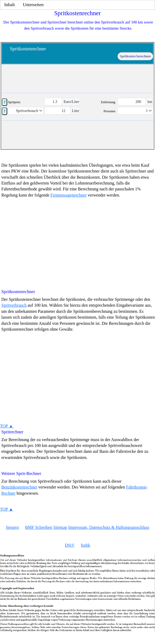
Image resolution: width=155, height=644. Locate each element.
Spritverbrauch (14, 305)
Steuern (12, 527)
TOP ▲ (7, 426)
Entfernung (108, 102)
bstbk (85, 545)
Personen (109, 111)
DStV (70, 545)
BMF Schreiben (39, 527)
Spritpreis (14, 102)
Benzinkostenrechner (19, 487)
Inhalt (10, 5)
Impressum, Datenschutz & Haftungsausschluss (109, 527)
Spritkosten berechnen (135, 56)
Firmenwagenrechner (69, 195)
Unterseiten (33, 5)
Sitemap (60, 527)
